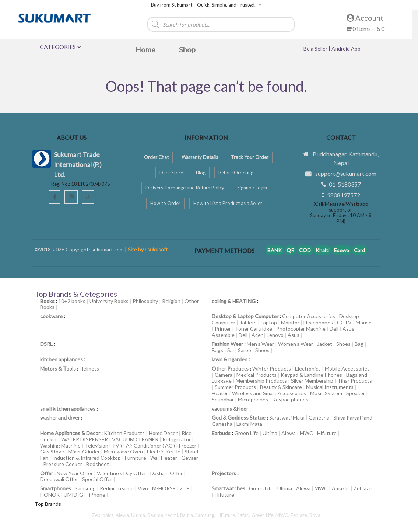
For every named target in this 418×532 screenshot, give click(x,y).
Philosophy (145, 301)
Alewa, (123, 515)
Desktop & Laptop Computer (245, 316)
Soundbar (223, 399)
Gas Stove (52, 451)
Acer (257, 335)
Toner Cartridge (254, 329)
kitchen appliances (62, 359)
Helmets (89, 368)
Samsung (85, 488)
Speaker (356, 393)
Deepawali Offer (59, 479)
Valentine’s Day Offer (122, 473)
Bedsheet (98, 464)
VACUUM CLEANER (135, 439)
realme (126, 488)
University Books (109, 301)
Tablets (248, 322)
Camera (224, 375)
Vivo (143, 488)
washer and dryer (60, 418)
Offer (47, 473)
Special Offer (97, 479)
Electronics (308, 368)
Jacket (325, 344)
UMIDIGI (74, 495)
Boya (315, 515)
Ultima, (139, 515)
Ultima (270, 433)
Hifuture (327, 433)
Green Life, (264, 515)
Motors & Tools (58, 368)
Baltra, (188, 515)
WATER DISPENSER (85, 439)
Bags (217, 350)
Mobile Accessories (347, 368)
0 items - (365, 29)
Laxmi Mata (249, 424)
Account (365, 18)
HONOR (50, 495)
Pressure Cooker (63, 464)
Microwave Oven (123, 451)
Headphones (318, 322)
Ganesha (319, 418)
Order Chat (156, 157)
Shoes (343, 344)
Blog (201, 173)
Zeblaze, (300, 515)
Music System (326, 393)
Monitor (290, 322)
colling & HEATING (234, 301)
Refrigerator (177, 439)
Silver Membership (312, 381)
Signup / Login (252, 188)
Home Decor (163, 433)
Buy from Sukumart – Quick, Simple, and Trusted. (203, 5)
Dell (334, 329)
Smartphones (56, 488)
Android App (346, 48)
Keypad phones (290, 399)
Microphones (253, 399)
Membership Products (261, 381)
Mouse (364, 322)
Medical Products (257, 375)
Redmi (107, 488)
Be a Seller (316, 48)
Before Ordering (236, 173)
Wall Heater (164, 458)
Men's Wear (260, 344)
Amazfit (341, 488)
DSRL (46, 344)
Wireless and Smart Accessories (269, 393)
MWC (306, 433)
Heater (220, 393)
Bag (359, 344)
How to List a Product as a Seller (228, 203)
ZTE (185, 488)
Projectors (224, 473)
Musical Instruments (330, 387)
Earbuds (221, 433)
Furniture (136, 458)
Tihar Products (355, 381)
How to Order (165, 203)
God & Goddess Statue (239, 418)
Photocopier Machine (301, 329)
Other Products (230, 368)
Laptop (269, 322)
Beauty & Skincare (281, 387)
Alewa (289, 433)
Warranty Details (200, 157)
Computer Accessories (309, 316)
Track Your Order (250, 157)
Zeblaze (363, 488)
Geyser (190, 458)
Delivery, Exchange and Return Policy (185, 188)
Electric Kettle (164, 451)
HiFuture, (227, 515)
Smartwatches (229, 488)
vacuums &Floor (230, 409)
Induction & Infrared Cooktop (87, 458)
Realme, (156, 515)
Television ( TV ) (103, 446)
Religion (171, 301)
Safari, (244, 515)
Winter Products (272, 368)
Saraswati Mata (287, 418)
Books (47, 301)
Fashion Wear (227, 344)
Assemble (223, 335)
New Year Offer (75, 473)
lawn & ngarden (230, 359)
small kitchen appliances (68, 409)
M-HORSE (164, 488)
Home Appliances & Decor (70, 433)
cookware (51, 316)
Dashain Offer (166, 473)
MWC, (283, 515)
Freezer (188, 446)
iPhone (97, 495)
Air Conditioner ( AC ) (150, 446)
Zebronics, (103, 515)
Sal (231, 350)
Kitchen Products (124, 433)
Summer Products (235, 387)
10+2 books (72, 301)
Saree (245, 350)
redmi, (173, 515)
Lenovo (275, 335)
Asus (348, 329)
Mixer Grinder (84, 451)
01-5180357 (345, 184)
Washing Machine (60, 446)
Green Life (246, 433)
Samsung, (206, 515)
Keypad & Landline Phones (311, 375)
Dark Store (171, 173)
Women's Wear (296, 344)
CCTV (344, 322)
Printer (223, 329)
